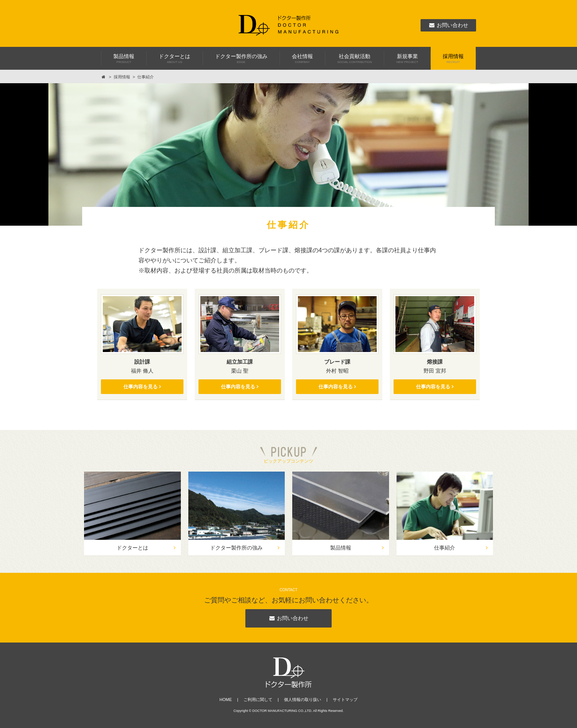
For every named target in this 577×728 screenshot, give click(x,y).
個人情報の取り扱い (303, 700)
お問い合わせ (288, 618)
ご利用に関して (258, 700)
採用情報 (122, 77)
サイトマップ (345, 700)
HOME (226, 700)
